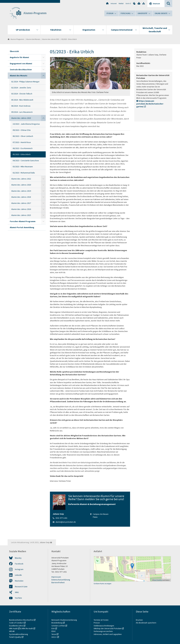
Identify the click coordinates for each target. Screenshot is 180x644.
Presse (97, 623)
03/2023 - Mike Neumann (23, 167)
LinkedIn (18, 575)
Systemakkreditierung (19, 634)
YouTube (18, 598)
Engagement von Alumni (21, 64)
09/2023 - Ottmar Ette (22, 130)
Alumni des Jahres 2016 (21, 209)
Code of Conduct (16, 623)
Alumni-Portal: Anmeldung (22, 227)
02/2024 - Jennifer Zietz (21, 88)
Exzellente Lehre (16, 626)
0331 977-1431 (61, 518)
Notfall (121, 3)
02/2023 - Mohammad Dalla (24, 173)
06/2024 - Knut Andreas (21, 106)
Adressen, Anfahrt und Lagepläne (108, 634)
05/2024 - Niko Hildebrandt (22, 100)
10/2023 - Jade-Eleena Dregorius (26, 124)
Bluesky (18, 558)
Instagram (19, 569)
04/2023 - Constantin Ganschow (26, 161)
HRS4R (12, 631)
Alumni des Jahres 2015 (21, 215)
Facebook (19, 564)
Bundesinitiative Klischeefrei (21, 620)
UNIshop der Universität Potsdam (108, 628)
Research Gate (21, 587)
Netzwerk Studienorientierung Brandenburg (64, 621)
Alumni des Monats (33, 39)
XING (17, 592)
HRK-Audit (13, 628)
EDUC (54, 631)
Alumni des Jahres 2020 (21, 185)
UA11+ (54, 637)
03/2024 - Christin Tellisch (22, 94)
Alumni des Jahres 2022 (21, 179)
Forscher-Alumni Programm (23, 221)
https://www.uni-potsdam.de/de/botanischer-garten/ (150, 104)
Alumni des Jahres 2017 (21, 203)
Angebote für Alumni (19, 57)
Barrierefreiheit (58, 582)
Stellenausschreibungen (104, 626)
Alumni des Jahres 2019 (21, 191)
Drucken (139, 620)
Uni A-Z (128, 3)
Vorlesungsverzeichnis (103, 631)
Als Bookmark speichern (146, 623)
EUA (53, 628)
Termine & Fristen (101, 620)
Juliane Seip (45, 542)
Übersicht (14, 51)
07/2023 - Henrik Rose (22, 142)
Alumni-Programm (35, 13)
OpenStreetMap (158, 580)
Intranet (114, 3)
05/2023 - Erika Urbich (69, 39)
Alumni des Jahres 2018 (21, 197)
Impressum (56, 577)
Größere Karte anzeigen (103, 584)
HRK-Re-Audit (27, 628)
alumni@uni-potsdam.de (66, 522)
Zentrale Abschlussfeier (21, 70)
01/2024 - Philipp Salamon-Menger (25, 82)
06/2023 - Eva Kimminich (23, 148)
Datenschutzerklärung (61, 580)
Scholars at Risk (58, 626)
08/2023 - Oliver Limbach (23, 136)
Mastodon (19, 581)
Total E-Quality (15, 637)
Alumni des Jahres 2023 (51, 39)
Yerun (54, 634)
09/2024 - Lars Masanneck (22, 112)
